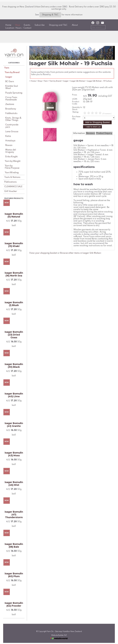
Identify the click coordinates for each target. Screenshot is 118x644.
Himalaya (10, 141)
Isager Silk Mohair (78, 81)
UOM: (75, 99)
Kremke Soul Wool (12, 87)
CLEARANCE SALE (13, 187)
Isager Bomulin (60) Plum (14, 575)
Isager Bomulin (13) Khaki (14, 245)
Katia (8, 136)
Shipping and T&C (58, 25)
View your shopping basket (43, 253)
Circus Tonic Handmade (11, 99)
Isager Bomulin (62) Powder (14, 604)
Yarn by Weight (13, 161)
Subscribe (40, 25)
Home (8, 25)
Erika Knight (11, 157)
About (75, 25)
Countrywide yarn (12, 126)
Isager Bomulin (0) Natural (14, 215)
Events (27, 25)
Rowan (9, 145)
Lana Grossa (12, 132)
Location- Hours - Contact (18, 28)
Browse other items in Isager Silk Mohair (81, 253)
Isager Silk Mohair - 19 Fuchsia (99, 81)
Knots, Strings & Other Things (13, 119)
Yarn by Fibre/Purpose (12, 167)
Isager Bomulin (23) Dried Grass (14, 335)
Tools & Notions (12, 177)
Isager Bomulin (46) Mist (14, 484)
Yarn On (50, 631)
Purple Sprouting (14, 93)
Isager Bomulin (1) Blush (14, 304)
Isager (9, 77)
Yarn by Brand (12, 72)
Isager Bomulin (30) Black (14, 366)
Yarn (7, 68)
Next (64, 107)
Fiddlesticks (11, 113)
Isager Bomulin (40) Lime (14, 395)
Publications (10, 182)
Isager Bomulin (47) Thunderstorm (14, 515)
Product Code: (76, 103)
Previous (36, 107)
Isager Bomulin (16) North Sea (14, 274)
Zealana (10, 104)
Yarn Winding (12, 173)
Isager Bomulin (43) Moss (14, 454)
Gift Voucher (11, 191)
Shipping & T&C (50, 15)
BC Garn (10, 82)
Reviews (91, 133)
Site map (59, 631)
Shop (18, 25)
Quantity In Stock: (77, 108)
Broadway (11, 109)
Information (79, 133)
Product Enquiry (104, 133)
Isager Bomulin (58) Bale (14, 545)
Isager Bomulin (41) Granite (14, 425)
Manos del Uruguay (11, 151)
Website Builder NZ (59, 635)
